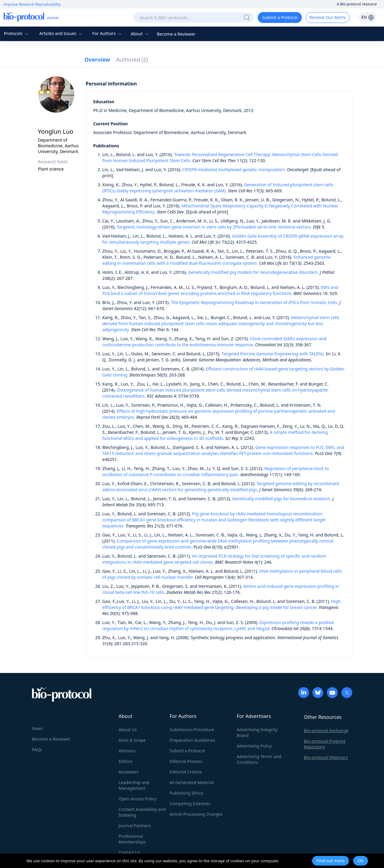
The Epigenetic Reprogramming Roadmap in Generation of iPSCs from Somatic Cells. (254, 302)
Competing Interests (190, 804)
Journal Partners (135, 826)
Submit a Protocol (280, 17)
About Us (128, 730)
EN (368, 17)
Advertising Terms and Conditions (259, 759)
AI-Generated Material (192, 782)
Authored (132, 59)
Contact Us (129, 852)
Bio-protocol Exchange (326, 730)
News (37, 728)
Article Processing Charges (196, 814)
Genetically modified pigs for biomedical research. (282, 499)
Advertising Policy (254, 746)
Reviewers (129, 772)
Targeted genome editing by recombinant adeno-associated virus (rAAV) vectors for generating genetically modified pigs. (221, 487)
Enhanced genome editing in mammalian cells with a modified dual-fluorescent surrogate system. (217, 260)
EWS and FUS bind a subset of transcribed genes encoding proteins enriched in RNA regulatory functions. (220, 290)
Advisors (127, 751)
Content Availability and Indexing (142, 812)
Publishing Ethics (187, 793)
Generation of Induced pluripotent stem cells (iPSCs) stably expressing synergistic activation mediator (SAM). (218, 188)
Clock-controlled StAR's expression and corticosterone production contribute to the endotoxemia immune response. (215, 342)
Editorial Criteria (186, 772)
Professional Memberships (132, 839)
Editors (126, 761)
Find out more (331, 861)
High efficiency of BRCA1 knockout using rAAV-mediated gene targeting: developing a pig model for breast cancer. (222, 604)
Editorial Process (186, 761)
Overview (97, 59)
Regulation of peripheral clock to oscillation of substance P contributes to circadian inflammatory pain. (216, 471)
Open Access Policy (138, 799)
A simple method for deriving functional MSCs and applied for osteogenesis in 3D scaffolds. (215, 435)
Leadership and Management (134, 785)
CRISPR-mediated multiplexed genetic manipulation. (234, 170)
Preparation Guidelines (193, 740)
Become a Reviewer (176, 34)
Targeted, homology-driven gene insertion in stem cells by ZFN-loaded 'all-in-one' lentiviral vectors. (214, 227)
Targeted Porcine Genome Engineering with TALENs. (273, 354)
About (140, 34)
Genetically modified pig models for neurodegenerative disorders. (254, 272)
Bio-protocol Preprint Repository (325, 744)
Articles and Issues (61, 33)
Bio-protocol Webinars (326, 757)
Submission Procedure (192, 730)
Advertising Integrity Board (257, 732)
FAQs (37, 749)
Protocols (17, 33)
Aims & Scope (132, 740)
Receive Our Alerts (328, 17)
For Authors (107, 33)
